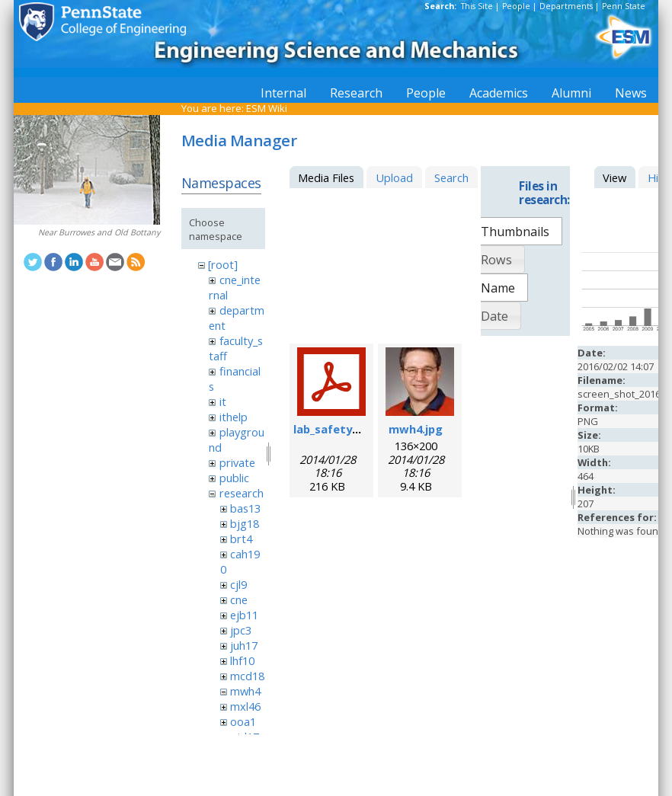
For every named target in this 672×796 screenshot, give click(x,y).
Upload (394, 177)
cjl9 (238, 584)
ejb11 (244, 615)
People (516, 6)
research (242, 493)
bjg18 (245, 523)
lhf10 (242, 660)
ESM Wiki (267, 108)
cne (239, 599)
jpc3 (241, 630)
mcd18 (247, 676)
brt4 (241, 539)
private (237, 462)
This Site (477, 6)
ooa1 (243, 721)
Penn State (624, 6)
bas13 (245, 508)
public (234, 478)
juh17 (244, 645)
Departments (566, 6)
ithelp (234, 417)
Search (451, 177)
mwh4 (245, 691)
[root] (223, 264)
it (223, 401)
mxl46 (245, 706)
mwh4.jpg (416, 429)
